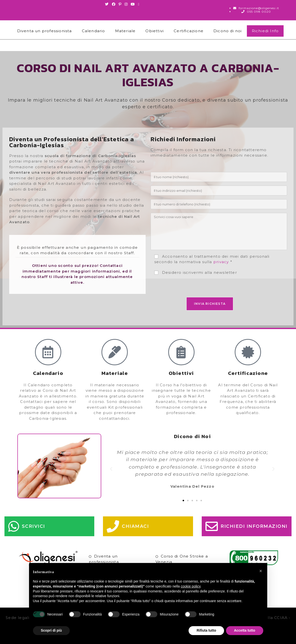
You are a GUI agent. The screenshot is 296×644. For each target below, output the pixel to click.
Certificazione (189, 31)
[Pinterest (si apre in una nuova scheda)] (120, 4)
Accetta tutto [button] (245, 630)
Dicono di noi (228, 31)
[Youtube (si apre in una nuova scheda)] (133, 4)
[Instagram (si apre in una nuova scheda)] (126, 4)
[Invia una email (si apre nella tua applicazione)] (139, 4)
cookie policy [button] (190, 586)
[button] (111, 469)
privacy (221, 262)
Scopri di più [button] (51, 630)
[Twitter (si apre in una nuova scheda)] (108, 4)
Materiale (125, 31)
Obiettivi (155, 31)
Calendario (94, 31)
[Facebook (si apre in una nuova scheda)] (114, 4)
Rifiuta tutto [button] (206, 630)
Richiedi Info (265, 31)
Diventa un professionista (45, 31)
